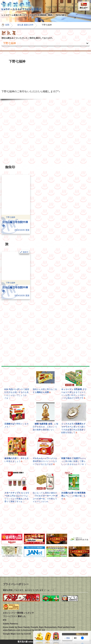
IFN (5, 620)
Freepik (34, 627)
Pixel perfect (64, 627)
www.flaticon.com (12, 630)
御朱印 (26, 252)
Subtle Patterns (10, 624)
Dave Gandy (24, 627)
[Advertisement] (45, 131)
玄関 (7, 25)
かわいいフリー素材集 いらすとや (18, 613)
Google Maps (9, 634)
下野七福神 (9, 43)
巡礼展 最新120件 (25, 25)
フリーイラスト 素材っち (14, 616)
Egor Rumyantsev (48, 627)
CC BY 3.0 (40, 630)
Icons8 (27, 634)
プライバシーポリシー (16, 584)
